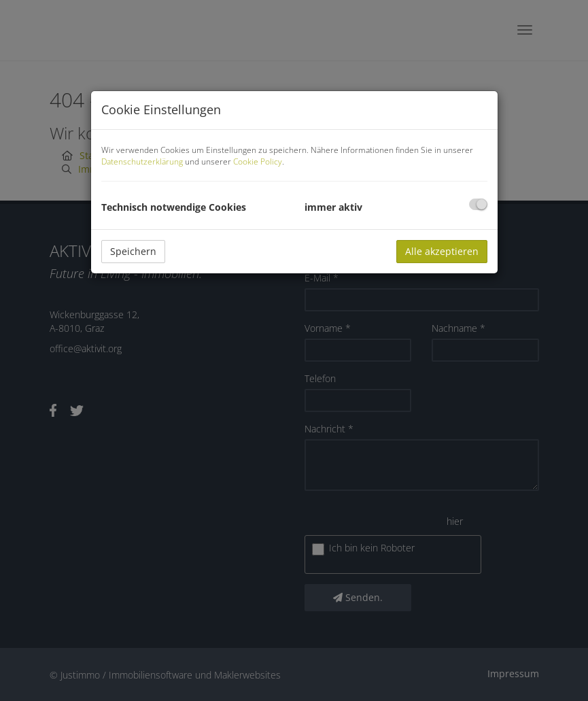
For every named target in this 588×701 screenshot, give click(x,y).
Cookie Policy (258, 161)
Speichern (133, 251)
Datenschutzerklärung (142, 161)
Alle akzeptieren (442, 251)
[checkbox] (478, 204)
